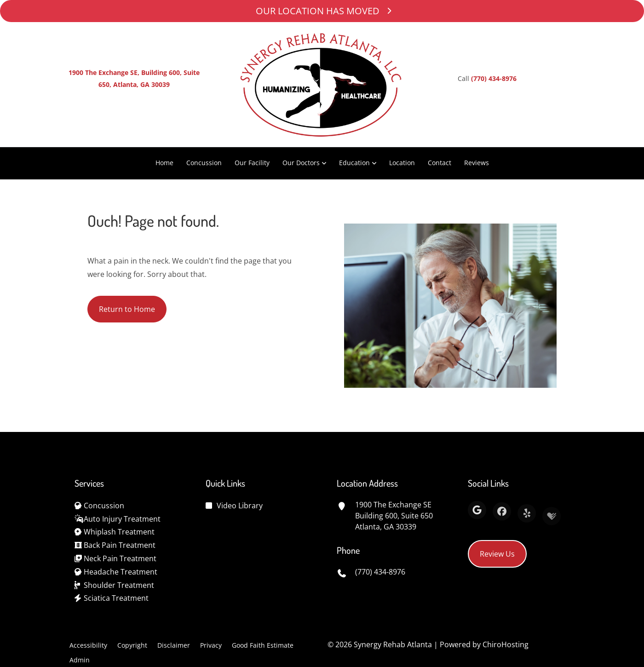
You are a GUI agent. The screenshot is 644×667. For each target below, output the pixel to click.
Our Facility (252, 163)
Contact (440, 163)
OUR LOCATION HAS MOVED (322, 11)
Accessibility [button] (88, 645)
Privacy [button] (211, 645)
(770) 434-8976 (494, 78)
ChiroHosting (506, 644)
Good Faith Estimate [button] (263, 645)
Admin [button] (80, 660)
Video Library (240, 506)
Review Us (497, 554)
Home (164, 163)
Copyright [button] (132, 645)
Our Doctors (301, 163)
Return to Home (127, 310)
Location (402, 163)
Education (354, 163)
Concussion (204, 163)
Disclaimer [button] (174, 645)
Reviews (477, 163)
